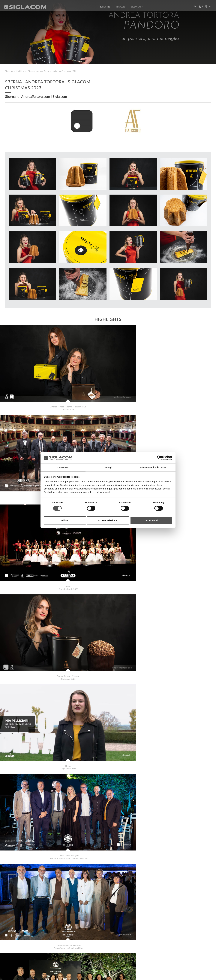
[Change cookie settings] (47, 976)
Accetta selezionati (108, 520)
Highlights (104, 8)
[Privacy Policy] (12, 976)
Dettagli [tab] (108, 467)
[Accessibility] (66, 976)
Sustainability (50, 950)
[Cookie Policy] (27, 976)
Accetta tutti (151, 520)
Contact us (69, 950)
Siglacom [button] (137, 8)
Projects (121, 8)
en (205, 8)
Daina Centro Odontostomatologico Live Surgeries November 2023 (42, 937)
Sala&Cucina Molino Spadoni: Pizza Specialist (32, 940)
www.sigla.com (203, 976)
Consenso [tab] (63, 467)
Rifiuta (65, 520)
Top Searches (15, 950)
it (209, 8)
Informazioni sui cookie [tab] (153, 467)
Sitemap (32, 950)
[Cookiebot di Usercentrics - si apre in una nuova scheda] (159, 458)
